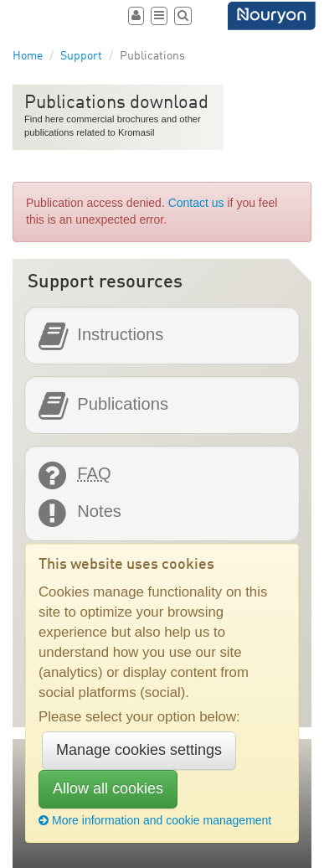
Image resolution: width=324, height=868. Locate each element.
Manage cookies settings (139, 750)
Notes (99, 511)
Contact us (196, 203)
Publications (123, 404)
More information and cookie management (155, 820)
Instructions (120, 335)
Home (28, 56)
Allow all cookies (108, 788)
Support (81, 56)
